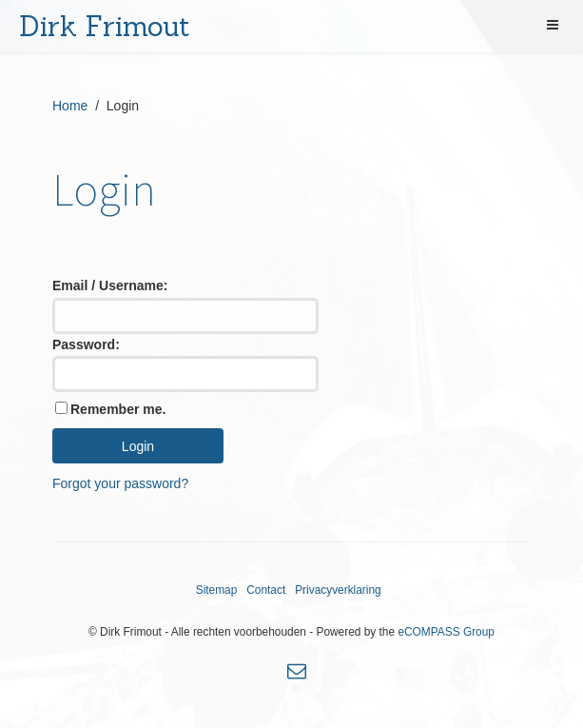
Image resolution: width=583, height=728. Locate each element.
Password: (86, 344)
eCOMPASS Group (446, 632)
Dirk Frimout (105, 26)
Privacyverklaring (338, 590)
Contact (266, 590)
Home (70, 106)
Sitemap (217, 590)
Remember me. (118, 409)
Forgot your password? (120, 483)
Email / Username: (110, 285)
